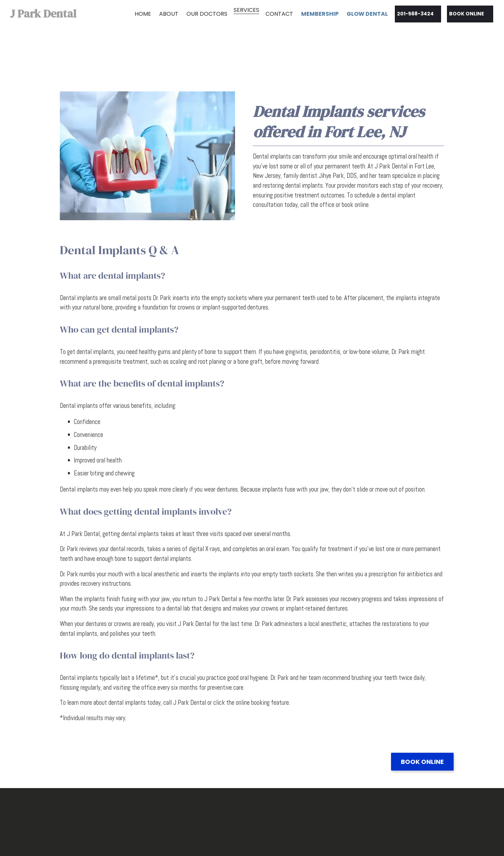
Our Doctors (207, 14)
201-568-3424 (415, 14)
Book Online (422, 762)
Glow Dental (367, 14)
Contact (279, 14)
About (169, 14)
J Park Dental (43, 14)
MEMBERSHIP (320, 14)
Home (143, 14)
